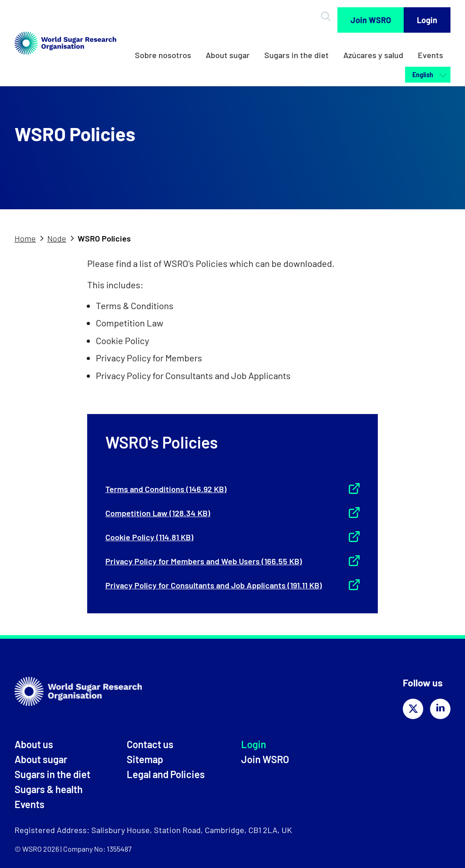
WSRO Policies (104, 238)
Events (430, 55)
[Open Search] (327, 16)
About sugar (228, 55)
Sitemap (145, 759)
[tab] (30, 239)
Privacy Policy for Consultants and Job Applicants (214, 585)
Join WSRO (371, 20)
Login (427, 20)
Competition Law (158, 513)
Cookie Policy (149, 537)
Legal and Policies (166, 774)
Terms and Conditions (166, 489)
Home (25, 238)
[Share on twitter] (413, 709)
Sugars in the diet (297, 55)
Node (57, 238)
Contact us (150, 744)
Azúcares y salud (373, 55)
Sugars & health (49, 789)
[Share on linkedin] (440, 709)
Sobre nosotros (163, 55)
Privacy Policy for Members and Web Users (204, 561)
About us (34, 744)
